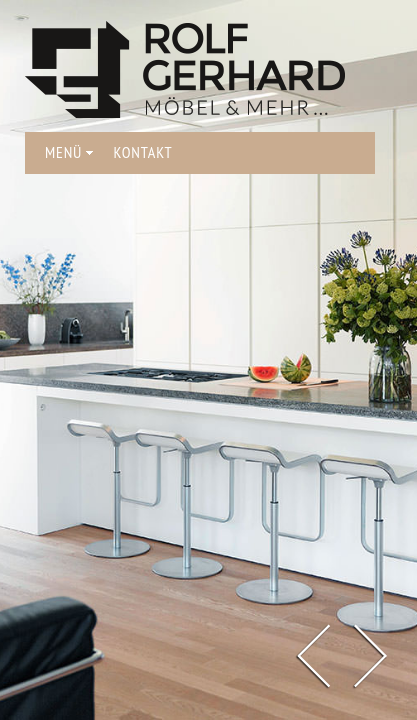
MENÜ (69, 152)
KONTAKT (142, 152)
